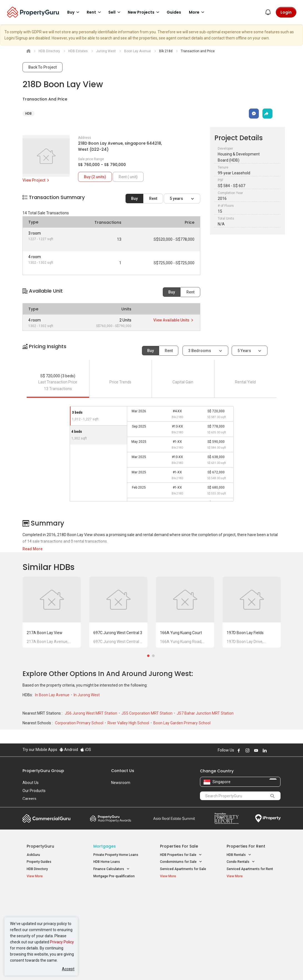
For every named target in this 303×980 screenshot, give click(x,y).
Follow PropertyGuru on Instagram (247, 750)
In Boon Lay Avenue (53, 695)
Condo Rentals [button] (241, 862)
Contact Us (123, 771)
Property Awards (111, 818)
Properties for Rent (246, 846)
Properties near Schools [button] (181, 916)
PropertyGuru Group (43, 771)
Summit (174, 818)
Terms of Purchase (151, 967)
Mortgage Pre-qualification (114, 876)
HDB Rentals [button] (239, 855)
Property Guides (39, 862)
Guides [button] (174, 12)
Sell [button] (115, 12)
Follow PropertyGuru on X (272, 750)
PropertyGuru (40, 846)
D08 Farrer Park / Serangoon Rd (251, 934)
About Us (31, 783)
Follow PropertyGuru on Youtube (256, 750)
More (197, 12)
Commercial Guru (47, 818)
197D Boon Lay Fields (245, 633)
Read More (32, 549)
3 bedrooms (200, 351)
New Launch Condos (42, 903)
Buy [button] (74, 12)
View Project (36, 180)
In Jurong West (87, 695)
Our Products (34, 791)
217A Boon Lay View (45, 633)
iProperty (268, 818)
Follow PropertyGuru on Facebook (239, 750)
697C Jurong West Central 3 (118, 633)
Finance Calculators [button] (112, 869)
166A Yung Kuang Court (181, 633)
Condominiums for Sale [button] (181, 862)
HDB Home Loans (107, 862)
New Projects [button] (144, 12)
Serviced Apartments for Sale (183, 869)
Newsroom (121, 783)
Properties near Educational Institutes (182, 897)
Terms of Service (82, 967)
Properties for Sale (179, 846)
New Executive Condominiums (50, 910)
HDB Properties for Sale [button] (181, 855)
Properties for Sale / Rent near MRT (114, 897)
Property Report (226, 818)
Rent (153, 198)
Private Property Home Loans (116, 855)
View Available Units (174, 320)
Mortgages (105, 846)
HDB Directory (37, 869)
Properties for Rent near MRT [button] (116, 925)
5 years (177, 198)
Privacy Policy (62, 942)
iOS (86, 750)
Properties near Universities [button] (184, 909)
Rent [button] (95, 12)
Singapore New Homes (50, 894)
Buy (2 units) (95, 177)
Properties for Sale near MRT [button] (116, 912)
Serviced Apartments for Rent (250, 869)
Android (69, 750)
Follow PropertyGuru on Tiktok (279, 750)
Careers (29, 799)
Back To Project (42, 67)
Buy (134, 198)
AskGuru (33, 855)
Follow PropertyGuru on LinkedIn (265, 750)
